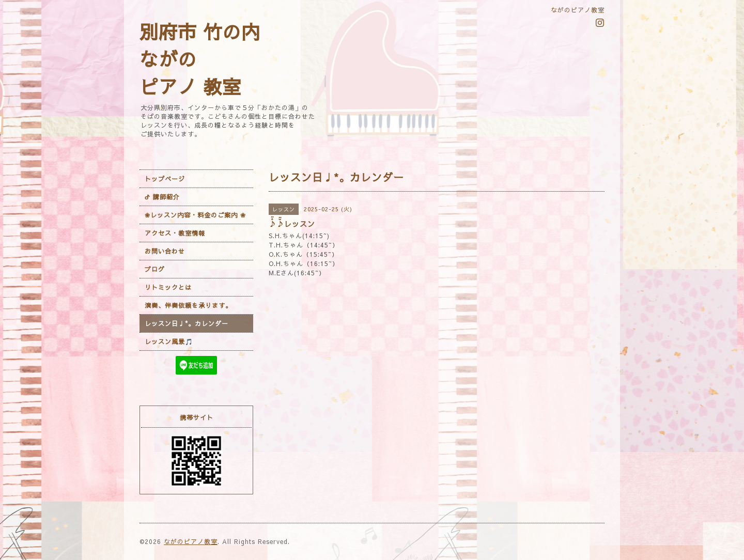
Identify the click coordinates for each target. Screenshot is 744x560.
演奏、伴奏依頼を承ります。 (188, 305)
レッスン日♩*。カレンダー (187, 323)
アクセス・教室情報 (175, 233)
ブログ (155, 269)
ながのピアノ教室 (191, 541)
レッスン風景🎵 (169, 341)
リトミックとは (168, 287)
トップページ (165, 179)
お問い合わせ (165, 251)
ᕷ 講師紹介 (162, 197)
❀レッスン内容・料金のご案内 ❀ (195, 215)
